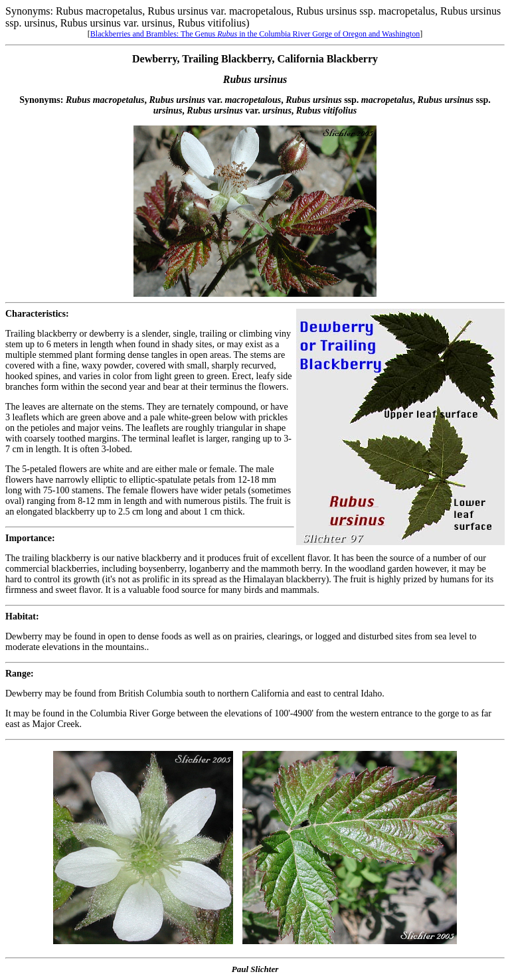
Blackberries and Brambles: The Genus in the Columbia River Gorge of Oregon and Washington (255, 34)
